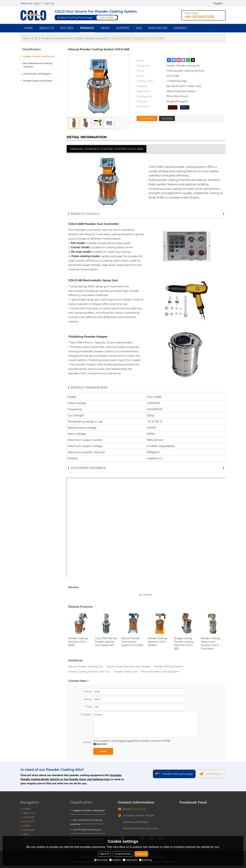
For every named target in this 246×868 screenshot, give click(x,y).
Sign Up (49, 3)
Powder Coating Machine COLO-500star (157, 642)
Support (123, 28)
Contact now (139, 809)
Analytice (115, 860)
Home (28, 28)
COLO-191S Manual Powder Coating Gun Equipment (106, 642)
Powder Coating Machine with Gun (89, 672)
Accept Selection (123, 854)
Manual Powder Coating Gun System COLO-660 (132, 642)
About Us (46, 28)
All (36, 38)
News (105, 28)
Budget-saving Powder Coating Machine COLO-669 (184, 643)
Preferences (130, 860)
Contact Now (147, 118)
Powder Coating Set (125, 672)
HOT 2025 (67, 28)
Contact (180, 28)
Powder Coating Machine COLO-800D (78, 642)
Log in (37, 3)
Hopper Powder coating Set (92, 38)
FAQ (139, 28)
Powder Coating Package (178, 774)
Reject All (104, 854)
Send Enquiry (214, 774)
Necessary (101, 860)
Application (158, 28)
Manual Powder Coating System (160, 672)
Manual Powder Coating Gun (86, 666)
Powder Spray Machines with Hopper (128, 666)
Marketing (145, 860)
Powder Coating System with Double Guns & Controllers (210, 643)
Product (87, 28)
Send (103, 751)
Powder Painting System (169, 666)
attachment (100, 744)
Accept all (141, 854)
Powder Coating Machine (56, 38)
